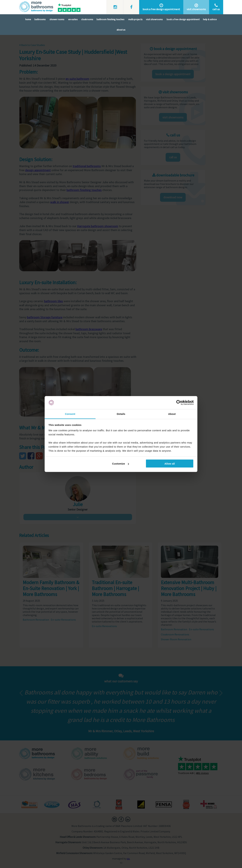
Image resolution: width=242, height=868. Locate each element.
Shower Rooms (57, 19)
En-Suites (73, 19)
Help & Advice (210, 19)
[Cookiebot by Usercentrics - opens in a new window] (179, 403)
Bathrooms (40, 19)
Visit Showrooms (154, 19)
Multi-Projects (135, 19)
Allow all (170, 464)
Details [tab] (121, 414)
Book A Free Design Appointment (183, 19)
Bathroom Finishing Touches (110, 19)
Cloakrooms (87, 19)
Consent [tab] (70, 414)
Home (28, 19)
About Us (121, 30)
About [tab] (172, 414)
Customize (121, 464)
